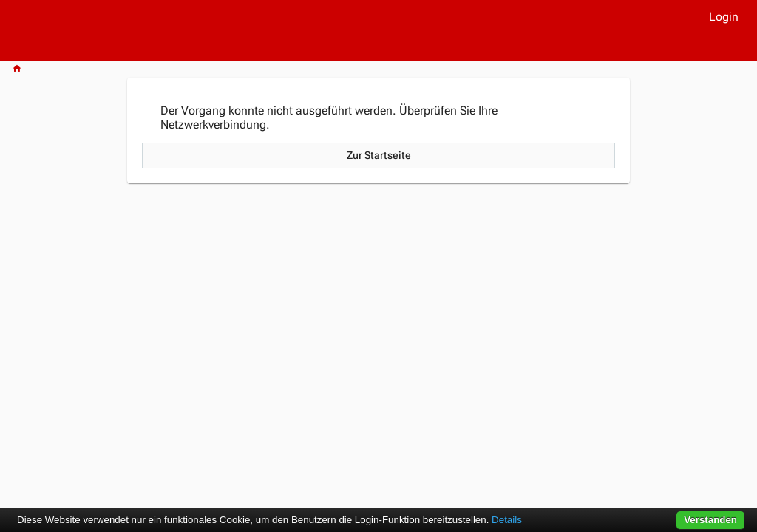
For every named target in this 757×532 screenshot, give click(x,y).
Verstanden (710, 520)
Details (507, 520)
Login (724, 17)
